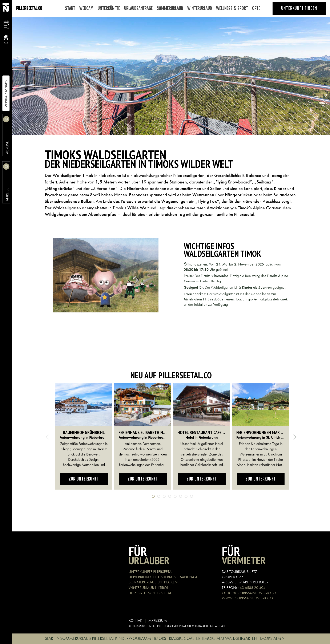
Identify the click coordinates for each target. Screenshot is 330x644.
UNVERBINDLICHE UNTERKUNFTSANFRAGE (163, 577)
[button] (106, 275)
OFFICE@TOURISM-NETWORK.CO (249, 593)
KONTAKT (136, 620)
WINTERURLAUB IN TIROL (148, 588)
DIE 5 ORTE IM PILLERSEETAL (150, 593)
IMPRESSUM (157, 620)
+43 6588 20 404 (252, 588)
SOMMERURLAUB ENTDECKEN (153, 582)
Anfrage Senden (6, 93)
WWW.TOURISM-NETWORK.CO (247, 598)
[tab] (153, 496)
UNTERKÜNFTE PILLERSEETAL (151, 572)
